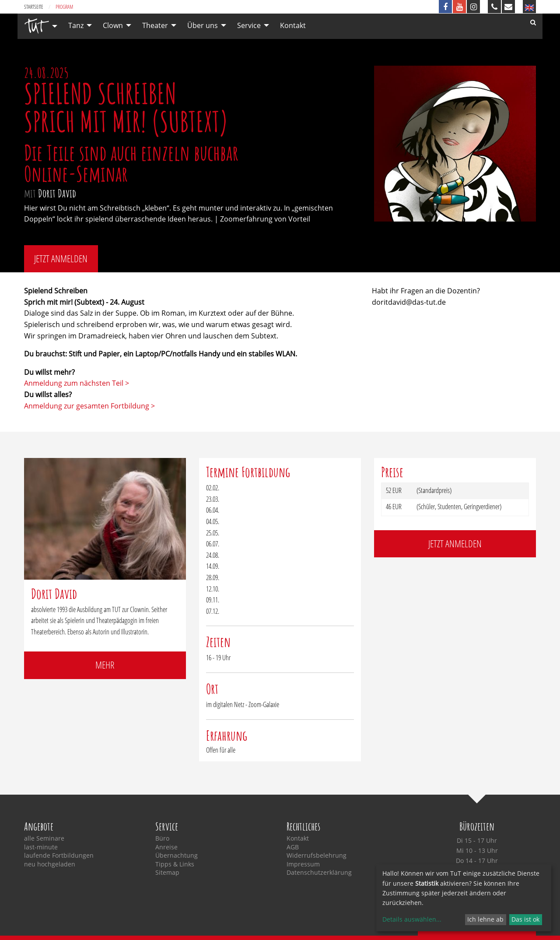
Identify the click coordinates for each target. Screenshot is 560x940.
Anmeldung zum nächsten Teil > (77, 383)
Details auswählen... (412, 919)
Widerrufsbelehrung (317, 856)
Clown (113, 25)
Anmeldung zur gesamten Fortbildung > (89, 406)
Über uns (203, 25)
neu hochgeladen (50, 864)
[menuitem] (38, 26)
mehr (105, 665)
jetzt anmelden (61, 259)
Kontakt (293, 25)
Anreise (166, 847)
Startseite (34, 7)
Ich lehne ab (485, 919)
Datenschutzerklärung (319, 873)
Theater (155, 25)
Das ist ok (525, 919)
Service (249, 25)
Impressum (303, 864)
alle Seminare (44, 838)
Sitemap (167, 873)
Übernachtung (177, 856)
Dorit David (57, 193)
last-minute (41, 847)
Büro (162, 838)
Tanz (76, 25)
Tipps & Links (175, 864)
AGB (293, 847)
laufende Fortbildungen (59, 856)
